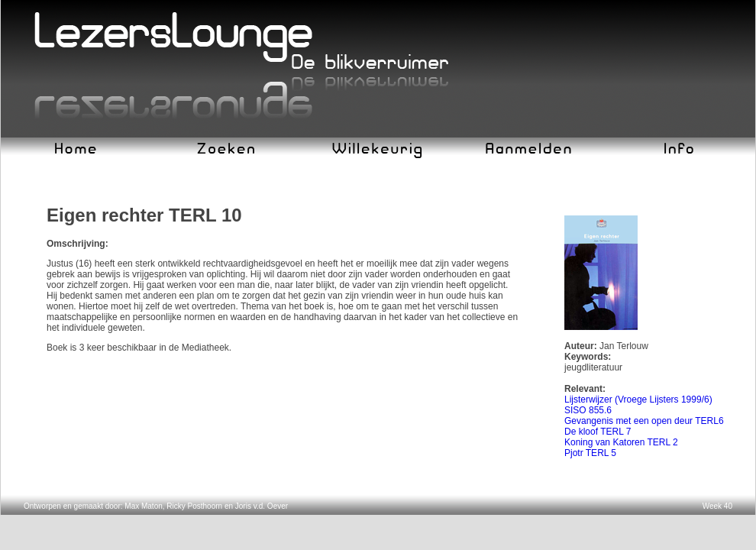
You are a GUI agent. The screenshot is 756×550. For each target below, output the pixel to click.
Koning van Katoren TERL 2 (621, 442)
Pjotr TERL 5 (590, 453)
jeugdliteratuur (593, 367)
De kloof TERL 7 (598, 432)
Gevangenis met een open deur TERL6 (644, 421)
